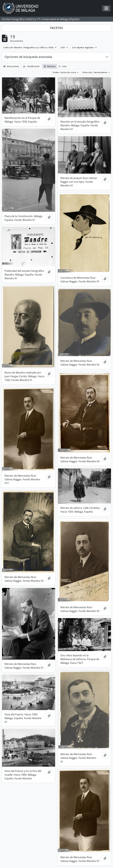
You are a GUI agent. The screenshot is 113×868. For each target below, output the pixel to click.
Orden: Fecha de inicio (65, 72)
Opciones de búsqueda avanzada (28, 57)
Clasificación (31, 66)
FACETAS (56, 28)
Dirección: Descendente (95, 72)
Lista (63, 66)
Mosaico (50, 66)
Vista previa (11, 66)
